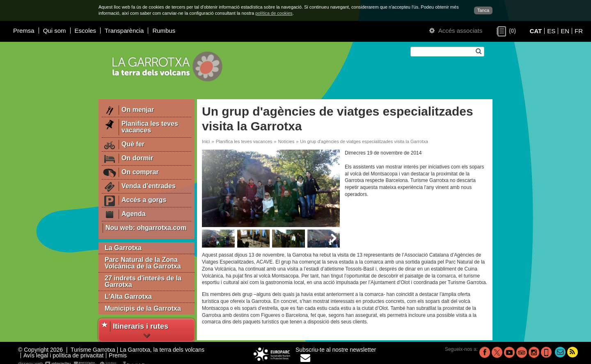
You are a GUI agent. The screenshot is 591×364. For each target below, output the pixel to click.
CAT (536, 31)
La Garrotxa (123, 248)
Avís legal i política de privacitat (63, 355)
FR (579, 31)
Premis (118, 355)
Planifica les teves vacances (244, 141)
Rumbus (164, 31)
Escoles (86, 31)
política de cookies (274, 13)
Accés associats (456, 31)
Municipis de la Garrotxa (143, 308)
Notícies (286, 141)
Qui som (55, 31)
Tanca (483, 10)
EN (565, 31)
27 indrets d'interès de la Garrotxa (143, 281)
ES (551, 31)
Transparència (124, 31)
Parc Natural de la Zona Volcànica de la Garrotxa (143, 263)
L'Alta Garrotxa (128, 297)
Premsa (24, 31)
